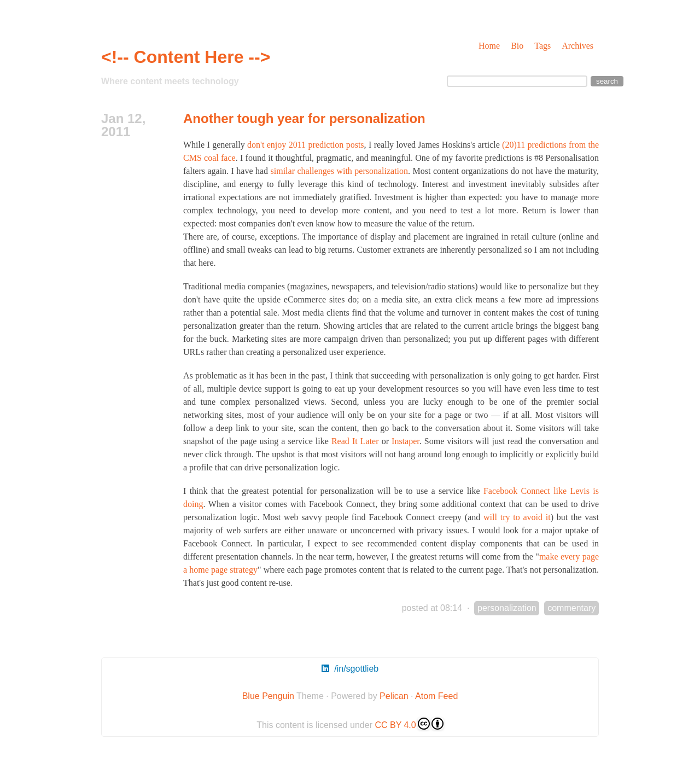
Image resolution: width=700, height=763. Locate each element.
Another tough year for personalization (304, 118)
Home (489, 46)
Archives (577, 46)
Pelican (394, 696)
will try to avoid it (517, 517)
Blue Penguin (268, 696)
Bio (517, 46)
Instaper (406, 441)
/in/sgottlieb (350, 669)
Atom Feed (436, 696)
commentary (571, 608)
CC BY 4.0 (409, 724)
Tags (542, 46)
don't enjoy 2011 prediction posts (306, 145)
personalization (507, 608)
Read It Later (355, 441)
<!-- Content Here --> (186, 57)
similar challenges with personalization (340, 171)
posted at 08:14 (432, 608)
